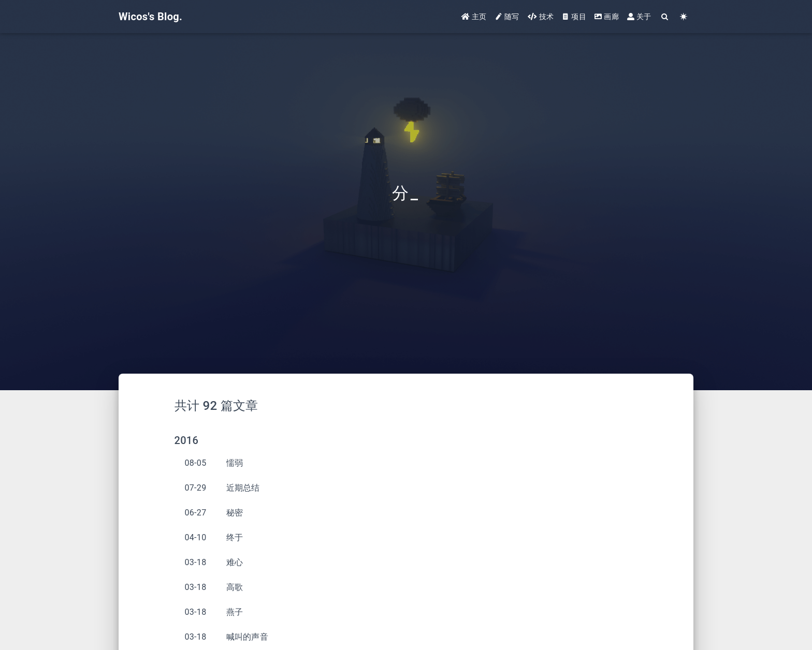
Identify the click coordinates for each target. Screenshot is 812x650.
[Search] (665, 17)
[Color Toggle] (684, 17)
